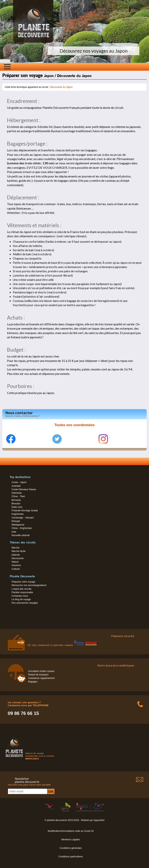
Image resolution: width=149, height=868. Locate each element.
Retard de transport (38, 675)
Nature (15, 562)
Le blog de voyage (21, 599)
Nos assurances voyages (25, 603)
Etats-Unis (17, 507)
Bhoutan (16, 504)
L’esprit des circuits (21, 589)
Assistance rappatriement (41, 678)
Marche (15, 548)
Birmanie (16, 500)
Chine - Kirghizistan (22, 528)
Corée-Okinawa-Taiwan (24, 489)
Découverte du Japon (61, 87)
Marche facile (18, 551)
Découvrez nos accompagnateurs (29, 585)
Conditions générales (71, 848)
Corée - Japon (19, 482)
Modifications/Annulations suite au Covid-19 (71, 831)
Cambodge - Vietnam (23, 518)
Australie (16, 486)
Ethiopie (16, 521)
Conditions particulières (71, 857)
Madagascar (18, 525)
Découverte (17, 558)
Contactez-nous (20, 596)
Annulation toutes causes (41, 671)
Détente (16, 555)
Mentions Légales (71, 840)
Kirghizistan (18, 514)
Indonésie (17, 493)
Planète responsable (22, 592)
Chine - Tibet (18, 496)
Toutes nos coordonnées (75, 425)
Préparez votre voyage (23, 582)
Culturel (16, 569)
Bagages (33, 682)
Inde (14, 532)
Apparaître (99, 820)
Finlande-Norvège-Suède (25, 511)
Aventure (16, 565)
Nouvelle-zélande (21, 535)
